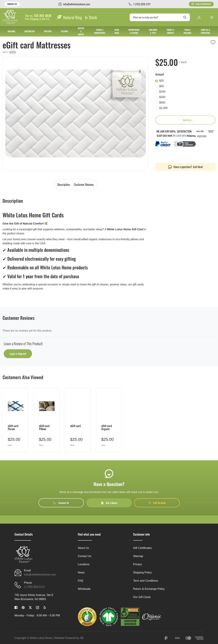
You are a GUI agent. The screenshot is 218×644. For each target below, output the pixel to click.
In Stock (91, 17)
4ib (82, 638)
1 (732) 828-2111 (34, 587)
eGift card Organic (107, 428)
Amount (160, 74)
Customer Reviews (84, 185)
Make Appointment (201, 4)
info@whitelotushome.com (40, 575)
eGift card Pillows (44, 428)
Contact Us (12, 4)
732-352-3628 (43, 16)
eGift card (75, 426)
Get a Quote (109, 503)
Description (64, 185)
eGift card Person (13, 428)
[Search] (160, 17)
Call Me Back (157, 503)
